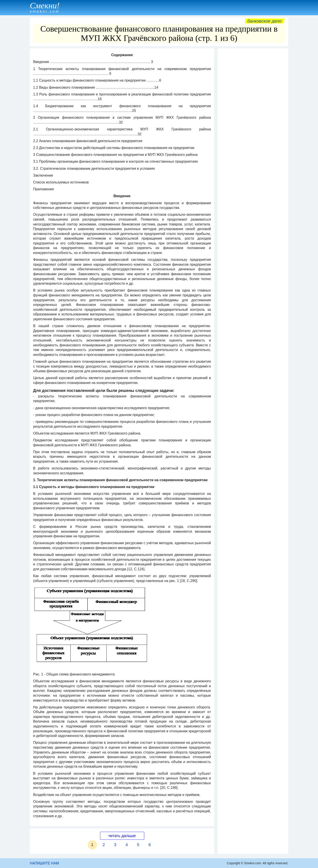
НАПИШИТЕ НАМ (44, 863)
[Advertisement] (253, 117)
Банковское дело (264, 21)
